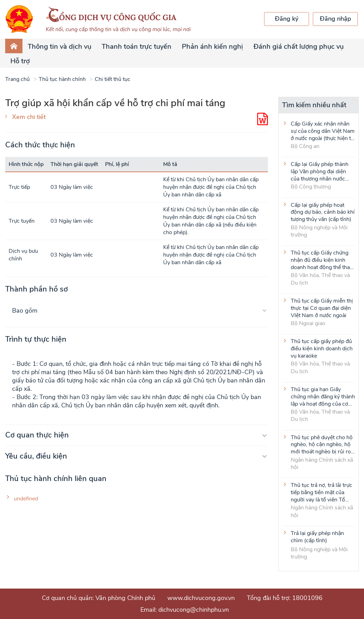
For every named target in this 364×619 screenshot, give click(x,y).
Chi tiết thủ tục (113, 79)
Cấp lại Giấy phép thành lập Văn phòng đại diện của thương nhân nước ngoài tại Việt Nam (320, 171)
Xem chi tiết (29, 117)
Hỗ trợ (20, 61)
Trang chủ (17, 79)
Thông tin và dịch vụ (59, 47)
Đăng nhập (335, 19)
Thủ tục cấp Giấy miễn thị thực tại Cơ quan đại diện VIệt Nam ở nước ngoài (322, 308)
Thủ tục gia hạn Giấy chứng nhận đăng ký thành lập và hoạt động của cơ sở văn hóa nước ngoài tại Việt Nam (323, 396)
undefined (26, 499)
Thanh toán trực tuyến (137, 47)
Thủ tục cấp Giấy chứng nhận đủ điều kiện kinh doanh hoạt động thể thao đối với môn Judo (322, 260)
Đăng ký (287, 19)
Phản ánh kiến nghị (212, 47)
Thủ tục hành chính (62, 79)
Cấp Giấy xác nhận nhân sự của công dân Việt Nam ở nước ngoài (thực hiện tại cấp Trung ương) (323, 131)
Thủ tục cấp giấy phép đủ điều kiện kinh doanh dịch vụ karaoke (322, 348)
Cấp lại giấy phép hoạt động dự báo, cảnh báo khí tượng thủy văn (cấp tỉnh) (323, 212)
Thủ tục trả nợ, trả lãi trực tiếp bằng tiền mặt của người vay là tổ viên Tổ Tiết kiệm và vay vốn (321, 492)
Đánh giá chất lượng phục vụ (298, 47)
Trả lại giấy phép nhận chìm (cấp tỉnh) (317, 537)
